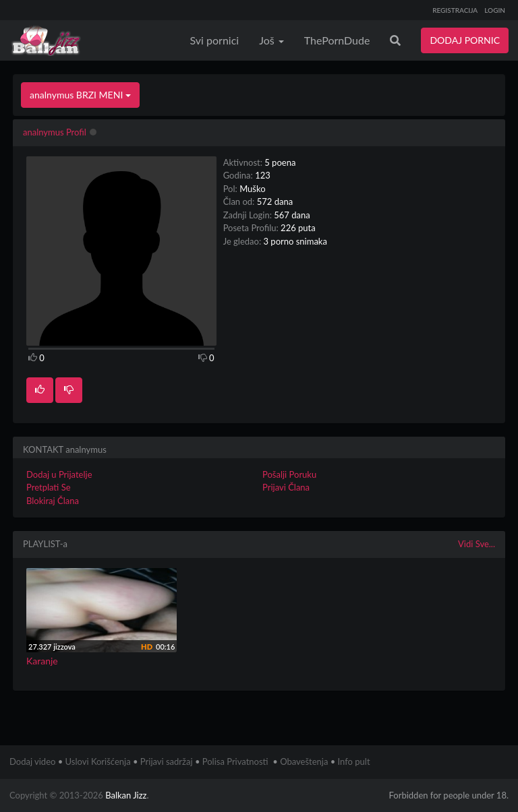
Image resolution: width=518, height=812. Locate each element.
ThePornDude (337, 40)
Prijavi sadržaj (167, 761)
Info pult (354, 761)
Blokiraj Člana (53, 501)
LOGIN (495, 10)
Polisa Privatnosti (235, 761)
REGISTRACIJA (455, 10)
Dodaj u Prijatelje (59, 474)
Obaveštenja (304, 761)
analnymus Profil (55, 132)
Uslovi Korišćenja (98, 761)
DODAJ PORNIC (465, 40)
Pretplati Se (49, 487)
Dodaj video (32, 761)
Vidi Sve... (477, 544)
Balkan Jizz (126, 795)
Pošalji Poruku (289, 474)
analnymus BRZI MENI (80, 95)
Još (271, 40)
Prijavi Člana (286, 487)
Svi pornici (215, 40)
